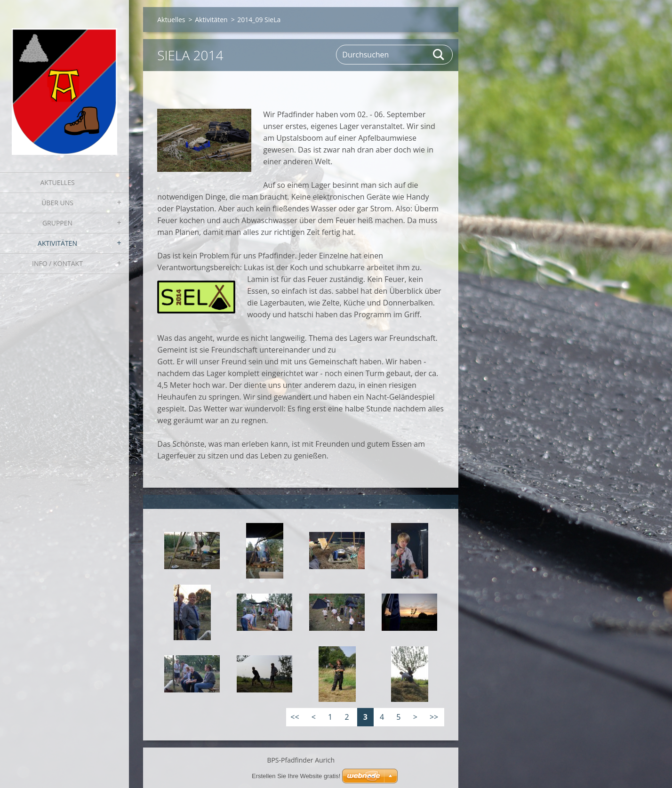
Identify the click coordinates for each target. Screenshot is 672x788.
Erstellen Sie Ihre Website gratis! (296, 776)
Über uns (57, 203)
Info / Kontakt (57, 263)
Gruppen (57, 223)
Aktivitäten (57, 243)
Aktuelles (57, 182)
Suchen (439, 55)
